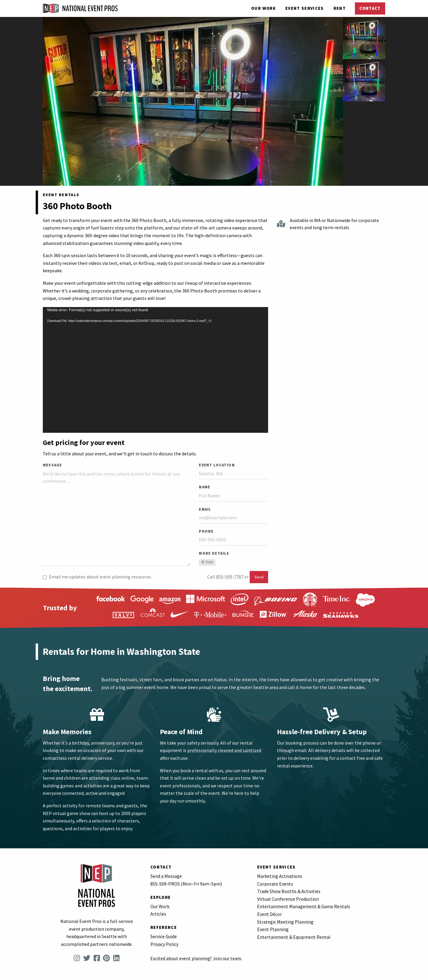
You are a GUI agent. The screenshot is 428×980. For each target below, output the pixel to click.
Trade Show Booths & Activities (289, 891)
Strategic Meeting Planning (285, 922)
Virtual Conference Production (288, 899)
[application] (155, 370)
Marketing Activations (280, 876)
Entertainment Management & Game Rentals (304, 906)
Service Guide (164, 936)
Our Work (263, 8)
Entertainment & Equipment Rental (294, 937)
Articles (158, 914)
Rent (340, 8)
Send (259, 577)
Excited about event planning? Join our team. (196, 958)
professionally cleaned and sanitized (224, 750)
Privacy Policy (164, 944)
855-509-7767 (230, 577)
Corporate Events (275, 884)
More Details (214, 553)
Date (207, 562)
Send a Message (166, 876)
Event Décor (269, 914)
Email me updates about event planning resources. (97, 577)
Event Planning (273, 929)
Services (305, 8)
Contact (370, 8)
